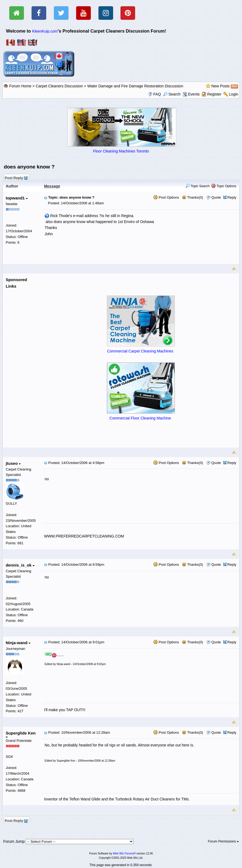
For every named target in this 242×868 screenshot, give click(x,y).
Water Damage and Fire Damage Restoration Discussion (135, 86)
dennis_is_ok (20, 565)
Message (52, 186)
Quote (216, 197)
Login (234, 94)
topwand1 (17, 198)
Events (191, 94)
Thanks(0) (193, 197)
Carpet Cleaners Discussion (59, 86)
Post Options (166, 197)
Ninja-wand (18, 643)
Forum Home (20, 86)
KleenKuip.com (45, 31)
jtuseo (13, 463)
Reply (232, 197)
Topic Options (224, 186)
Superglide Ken (21, 734)
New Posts (220, 86)
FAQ (157, 94)
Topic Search (198, 186)
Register (214, 94)
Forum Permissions (223, 841)
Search (172, 94)
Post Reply (16, 177)
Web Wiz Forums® (124, 853)
